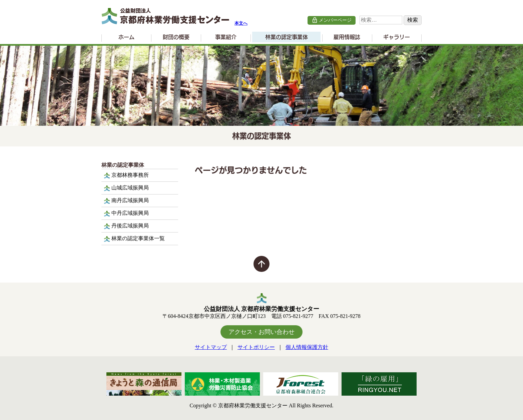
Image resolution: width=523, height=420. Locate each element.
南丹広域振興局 (130, 200)
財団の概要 (176, 37)
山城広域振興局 (130, 188)
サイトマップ (211, 347)
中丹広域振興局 (130, 213)
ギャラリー (397, 37)
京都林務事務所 (130, 175)
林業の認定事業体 (287, 37)
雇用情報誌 (347, 37)
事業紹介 (226, 37)
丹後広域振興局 (130, 226)
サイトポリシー (256, 347)
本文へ (241, 23)
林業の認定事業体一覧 (138, 238)
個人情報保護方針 (307, 347)
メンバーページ (332, 20)
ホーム (126, 37)
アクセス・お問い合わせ (261, 332)
